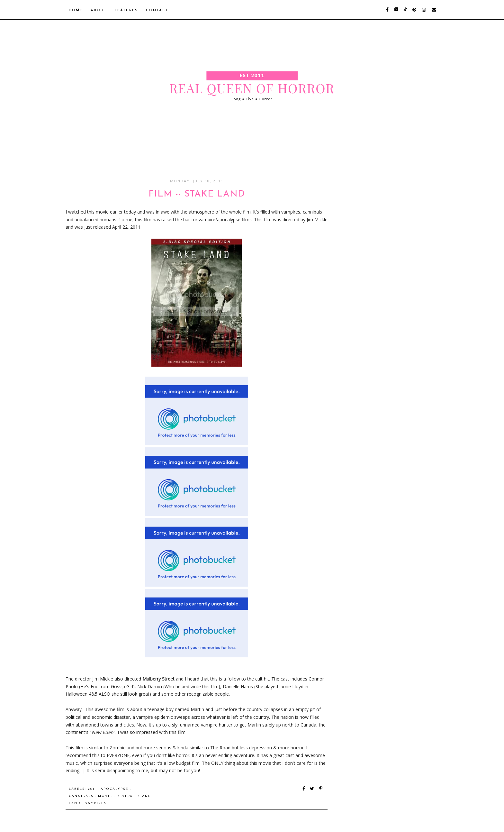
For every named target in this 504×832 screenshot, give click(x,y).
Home (76, 10)
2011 (93, 789)
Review (126, 796)
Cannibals (82, 796)
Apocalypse (115, 789)
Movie (106, 796)
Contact (157, 10)
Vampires (96, 803)
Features (126, 10)
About (99, 10)
